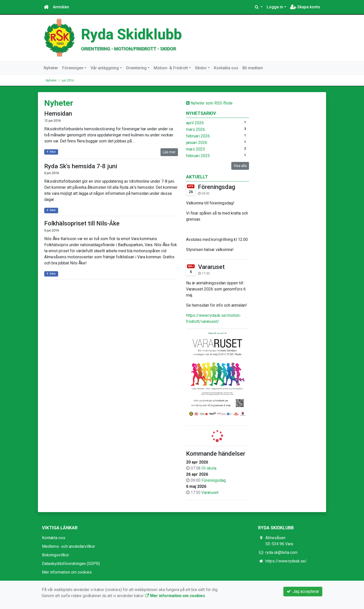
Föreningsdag (217, 187)
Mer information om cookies (67, 572)
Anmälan (61, 7)
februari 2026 (198, 136)
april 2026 (195, 123)
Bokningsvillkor (55, 555)
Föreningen (73, 68)
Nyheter (51, 68)
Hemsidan (58, 114)
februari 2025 (198, 156)
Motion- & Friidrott (171, 68)
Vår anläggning (105, 68)
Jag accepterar (303, 591)
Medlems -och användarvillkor (69, 546)
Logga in (275, 7)
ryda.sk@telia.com (281, 552)
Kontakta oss (226, 68)
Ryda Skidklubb (131, 34)
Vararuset (211, 267)
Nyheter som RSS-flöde (209, 103)
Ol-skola (209, 468)
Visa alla (240, 166)
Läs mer (169, 152)
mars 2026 (196, 129)
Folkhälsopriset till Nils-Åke (82, 223)
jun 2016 (68, 80)
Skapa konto (305, 7)
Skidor (201, 68)
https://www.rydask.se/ (286, 561)
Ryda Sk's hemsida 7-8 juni (81, 166)
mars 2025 (196, 149)
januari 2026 (197, 143)
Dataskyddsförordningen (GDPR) (71, 564)
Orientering (136, 68)
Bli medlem (253, 68)
